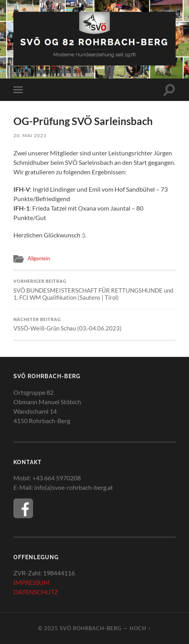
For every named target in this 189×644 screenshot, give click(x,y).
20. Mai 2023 (30, 135)
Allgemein (39, 258)
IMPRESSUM (31, 582)
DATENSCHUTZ (36, 592)
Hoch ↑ (140, 628)
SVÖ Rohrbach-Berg (91, 628)
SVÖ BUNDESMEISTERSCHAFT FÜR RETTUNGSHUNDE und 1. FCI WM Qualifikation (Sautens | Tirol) (95, 290)
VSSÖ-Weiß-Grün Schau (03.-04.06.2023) (95, 325)
